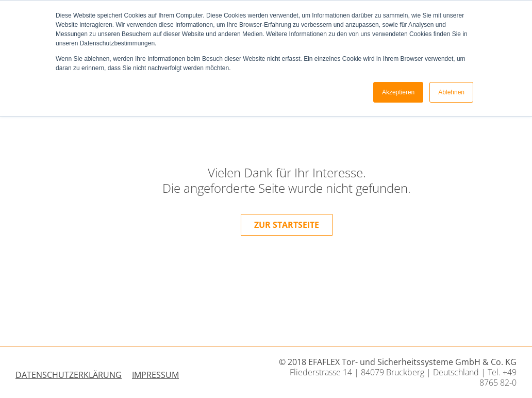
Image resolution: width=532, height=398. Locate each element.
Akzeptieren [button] (398, 92)
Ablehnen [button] (451, 92)
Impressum (155, 375)
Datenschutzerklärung (69, 375)
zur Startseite (287, 225)
